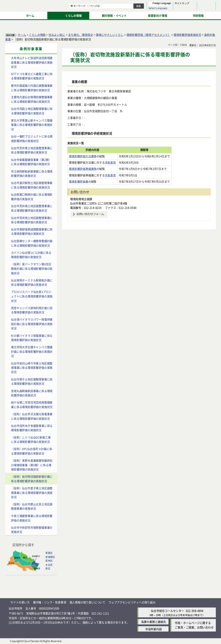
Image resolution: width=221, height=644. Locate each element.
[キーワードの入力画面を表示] (117, 15)
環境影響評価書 (79, 181)
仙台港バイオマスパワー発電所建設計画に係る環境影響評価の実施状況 (32, 324)
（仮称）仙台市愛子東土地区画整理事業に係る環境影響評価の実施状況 (32, 493)
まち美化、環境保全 (80, 35)
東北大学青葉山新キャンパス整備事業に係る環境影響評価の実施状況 (32, 125)
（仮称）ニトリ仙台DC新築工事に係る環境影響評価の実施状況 (31, 439)
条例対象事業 (31, 49)
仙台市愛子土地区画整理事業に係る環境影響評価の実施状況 (32, 381)
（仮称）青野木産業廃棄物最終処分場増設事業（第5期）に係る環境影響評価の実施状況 (32, 465)
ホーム (22, 35)
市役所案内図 (154, 629)
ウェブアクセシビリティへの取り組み (132, 602)
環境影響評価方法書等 (83, 156)
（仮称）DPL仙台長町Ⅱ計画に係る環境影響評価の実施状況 (32, 451)
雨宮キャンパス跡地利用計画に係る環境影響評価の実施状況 (32, 310)
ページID (138, 15)
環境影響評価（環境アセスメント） (149, 35)
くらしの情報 (37, 35)
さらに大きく (180, 10)
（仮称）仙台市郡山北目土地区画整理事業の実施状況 (32, 506)
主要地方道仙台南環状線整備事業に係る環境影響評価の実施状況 (32, 99)
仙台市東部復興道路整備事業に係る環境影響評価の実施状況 (32, 231)
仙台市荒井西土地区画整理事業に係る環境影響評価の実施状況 (32, 220)
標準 (172, 5)
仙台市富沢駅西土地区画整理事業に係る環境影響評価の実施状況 (32, 185)
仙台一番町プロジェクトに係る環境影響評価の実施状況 (32, 139)
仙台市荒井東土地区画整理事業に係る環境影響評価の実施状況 (32, 150)
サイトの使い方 (20, 602)
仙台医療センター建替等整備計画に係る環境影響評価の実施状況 (32, 243)
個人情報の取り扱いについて (87, 602)
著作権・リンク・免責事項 (50, 602)
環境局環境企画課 (81, 199)
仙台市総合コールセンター (167, 611)
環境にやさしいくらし (110, 35)
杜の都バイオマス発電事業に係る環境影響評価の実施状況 (32, 338)
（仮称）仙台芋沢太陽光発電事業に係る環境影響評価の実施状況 (32, 416)
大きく (166, 10)
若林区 (49, 561)
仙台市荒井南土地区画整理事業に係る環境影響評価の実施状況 (32, 208)
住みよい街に (57, 35)
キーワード (123, 15)
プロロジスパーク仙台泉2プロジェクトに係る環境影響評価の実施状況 (32, 296)
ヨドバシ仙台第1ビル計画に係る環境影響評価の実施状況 (31, 255)
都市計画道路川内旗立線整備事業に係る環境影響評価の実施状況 (32, 88)
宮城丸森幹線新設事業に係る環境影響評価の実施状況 (32, 393)
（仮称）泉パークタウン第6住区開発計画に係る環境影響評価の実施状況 (32, 268)
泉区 (48, 569)
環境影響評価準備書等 (83, 169)
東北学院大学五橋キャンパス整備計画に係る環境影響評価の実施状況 (32, 351)
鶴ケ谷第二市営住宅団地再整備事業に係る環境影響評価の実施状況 (32, 405)
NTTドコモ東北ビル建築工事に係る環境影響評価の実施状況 (32, 76)
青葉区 (49, 553)
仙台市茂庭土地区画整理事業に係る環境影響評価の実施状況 (32, 111)
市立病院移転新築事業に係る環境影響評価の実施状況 (32, 173)
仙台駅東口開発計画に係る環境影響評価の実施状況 (32, 197)
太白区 (49, 565)
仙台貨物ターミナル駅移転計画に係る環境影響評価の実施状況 (32, 282)
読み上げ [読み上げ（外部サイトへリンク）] (142, 4)
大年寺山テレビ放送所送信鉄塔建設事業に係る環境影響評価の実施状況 (32, 62)
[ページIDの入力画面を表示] (133, 15)
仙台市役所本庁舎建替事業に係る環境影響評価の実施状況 (32, 428)
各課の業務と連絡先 (154, 622)
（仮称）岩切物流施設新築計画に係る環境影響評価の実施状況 (32, 479)
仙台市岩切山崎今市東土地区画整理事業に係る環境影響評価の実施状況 (32, 367)
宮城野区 (50, 557)
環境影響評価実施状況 (187, 35)
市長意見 (110, 162)
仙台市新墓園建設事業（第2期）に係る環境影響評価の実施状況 (31, 162)
